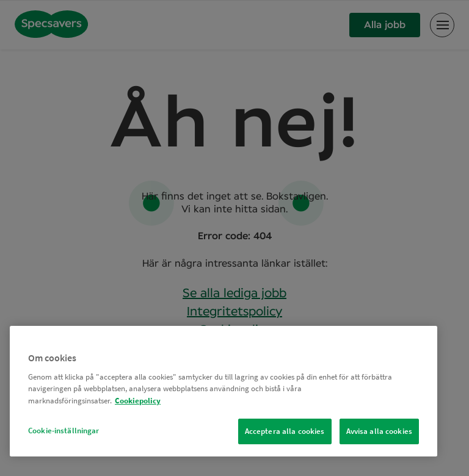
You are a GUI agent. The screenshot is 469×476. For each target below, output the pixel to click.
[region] (224, 391)
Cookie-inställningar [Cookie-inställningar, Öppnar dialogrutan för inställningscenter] (64, 431)
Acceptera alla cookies (285, 431)
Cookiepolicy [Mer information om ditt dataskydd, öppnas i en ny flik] (138, 401)
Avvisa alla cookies (379, 431)
